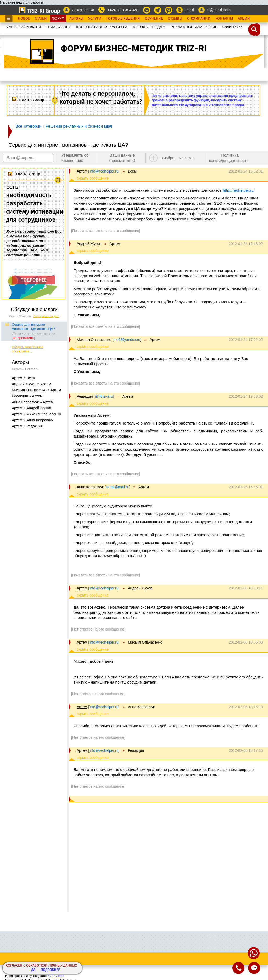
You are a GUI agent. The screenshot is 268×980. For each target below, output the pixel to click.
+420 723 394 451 (123, 10)
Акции (244, 19)
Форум (58, 19)
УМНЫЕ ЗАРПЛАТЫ (24, 27)
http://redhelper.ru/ (239, 190)
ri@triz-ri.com (219, 10)
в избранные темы (178, 158)
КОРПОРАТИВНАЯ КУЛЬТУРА (102, 27)
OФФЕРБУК (233, 27)
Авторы (76, 19)
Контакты (224, 19)
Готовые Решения (123, 19)
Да (33, 970)
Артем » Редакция (27, 426)
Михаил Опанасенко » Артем (36, 390)
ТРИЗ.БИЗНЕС (59, 27)
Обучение (154, 19)
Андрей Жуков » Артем (31, 384)
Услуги (95, 19)
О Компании (199, 19)
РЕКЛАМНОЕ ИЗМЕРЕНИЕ (194, 27)
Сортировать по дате (46, 316)
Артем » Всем (24, 378)
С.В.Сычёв (56, 976)
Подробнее (50, 970)
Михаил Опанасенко (94, 340)
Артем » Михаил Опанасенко (36, 414)
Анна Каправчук (90, 487)
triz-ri (190, 10)
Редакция (85, 396)
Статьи (41, 19)
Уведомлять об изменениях (75, 158)
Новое (24, 19)
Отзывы (175, 19)
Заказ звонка (83, 10)
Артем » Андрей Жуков (31, 408)
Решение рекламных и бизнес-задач (79, 126)
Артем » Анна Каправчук (33, 420)
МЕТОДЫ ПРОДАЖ (149, 27)
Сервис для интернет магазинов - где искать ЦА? (33, 327)
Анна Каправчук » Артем (33, 402)
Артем (82, 171)
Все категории (28, 126)
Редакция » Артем (27, 396)
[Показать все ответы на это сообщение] (106, 231)
